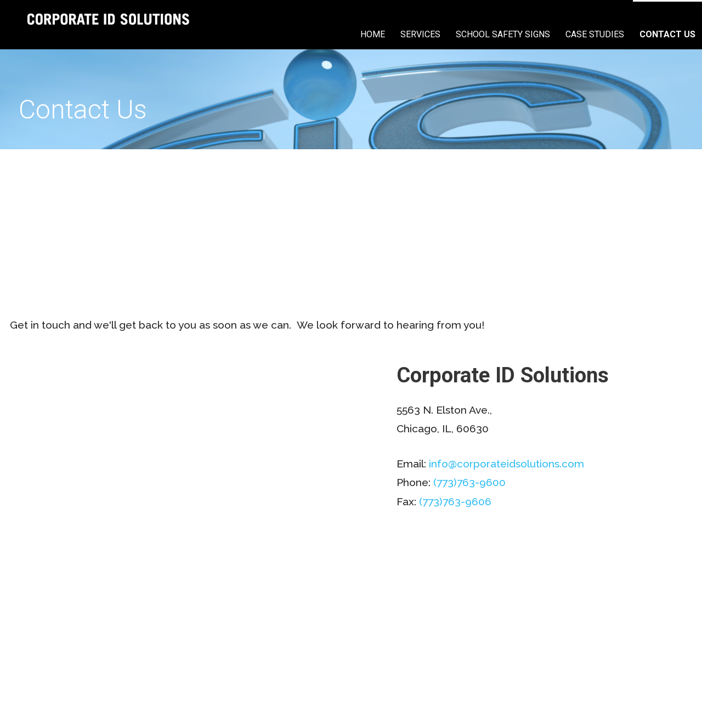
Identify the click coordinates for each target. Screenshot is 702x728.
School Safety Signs (503, 34)
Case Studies (595, 34)
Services (420, 34)
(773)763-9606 (455, 501)
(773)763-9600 (469, 482)
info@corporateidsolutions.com (506, 464)
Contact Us (667, 34)
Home (373, 34)
